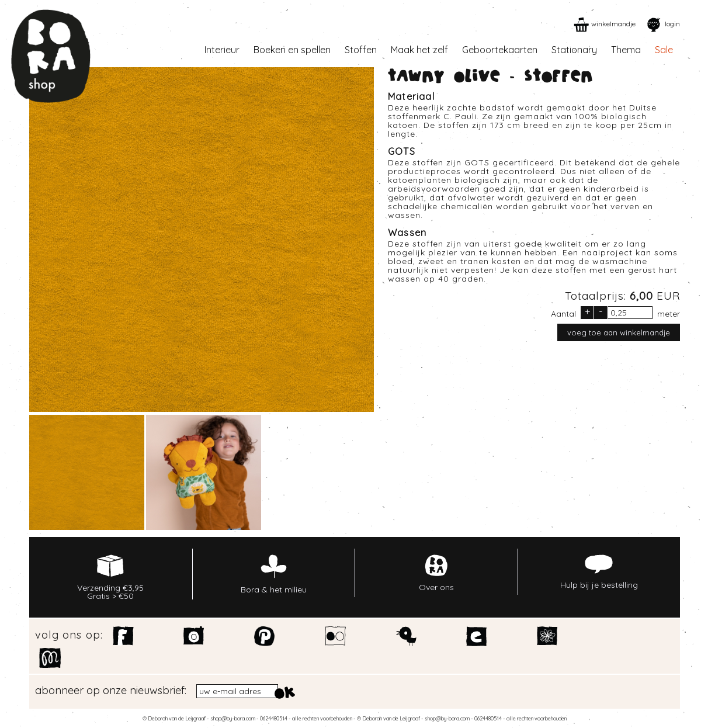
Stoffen (361, 50)
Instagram (194, 636)
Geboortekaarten (500, 50)
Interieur (222, 50)
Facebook (124, 636)
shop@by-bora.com (233, 718)
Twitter (406, 636)
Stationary (574, 50)
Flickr (336, 636)
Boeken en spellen (292, 50)
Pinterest (265, 636)
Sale (664, 50)
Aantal (563, 313)
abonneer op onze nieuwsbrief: (111, 691)
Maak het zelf (419, 50)
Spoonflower (548, 636)
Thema (626, 50)
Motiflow (50, 658)
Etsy (477, 636)
